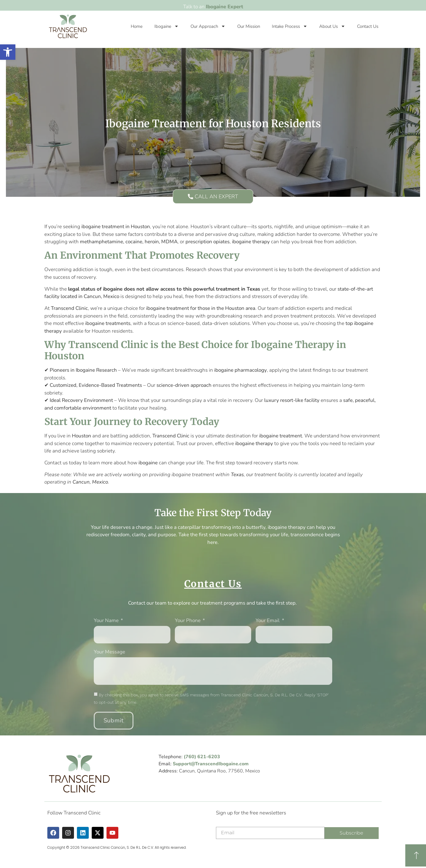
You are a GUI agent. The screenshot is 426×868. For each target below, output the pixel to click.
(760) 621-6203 (202, 757)
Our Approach (208, 26)
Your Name (107, 621)
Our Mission (249, 26)
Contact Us (368, 26)
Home (137, 26)
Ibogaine (167, 26)
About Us (332, 26)
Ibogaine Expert (225, 7)
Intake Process (290, 26)
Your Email (268, 621)
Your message (109, 652)
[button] (8, 52)
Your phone (188, 621)
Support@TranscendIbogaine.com (211, 764)
